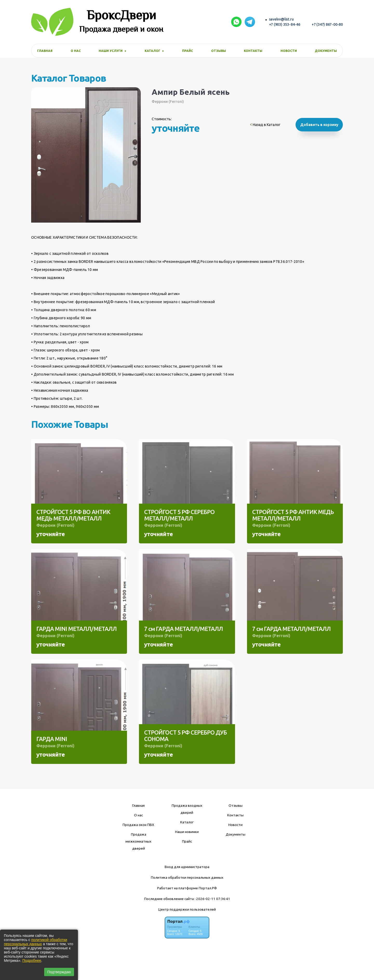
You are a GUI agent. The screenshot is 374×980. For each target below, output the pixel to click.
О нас (76, 51)
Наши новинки (187, 832)
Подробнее (32, 961)
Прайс (188, 51)
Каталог (187, 822)
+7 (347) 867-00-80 (327, 24)
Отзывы (219, 51)
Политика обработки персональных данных (187, 877)
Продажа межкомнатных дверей (138, 841)
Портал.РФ (208, 888)
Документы (326, 51)
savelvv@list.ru (281, 19)
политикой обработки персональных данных (35, 942)
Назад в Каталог (265, 125)
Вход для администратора (187, 867)
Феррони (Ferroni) (168, 102)
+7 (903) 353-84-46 (285, 24)
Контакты (253, 51)
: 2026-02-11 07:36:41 (212, 899)
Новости (289, 51)
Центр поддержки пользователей (187, 909)
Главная (45, 51)
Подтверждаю (59, 972)
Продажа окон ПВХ (138, 825)
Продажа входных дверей (187, 809)
